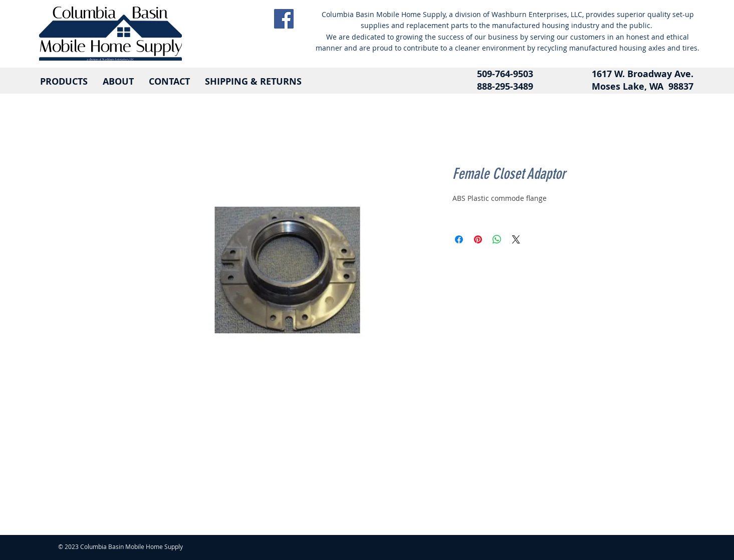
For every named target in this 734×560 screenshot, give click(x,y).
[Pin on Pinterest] (478, 239)
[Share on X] (516, 239)
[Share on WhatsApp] (497, 239)
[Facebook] (284, 19)
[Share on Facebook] (459, 239)
